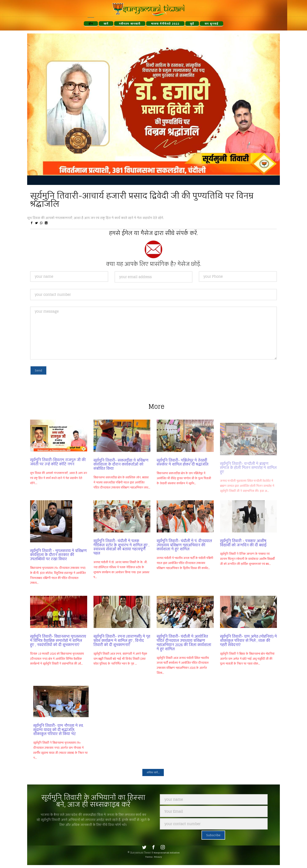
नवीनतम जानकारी (130, 24)
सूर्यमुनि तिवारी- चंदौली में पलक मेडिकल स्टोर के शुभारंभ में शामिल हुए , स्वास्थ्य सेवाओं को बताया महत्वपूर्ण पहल (121, 547)
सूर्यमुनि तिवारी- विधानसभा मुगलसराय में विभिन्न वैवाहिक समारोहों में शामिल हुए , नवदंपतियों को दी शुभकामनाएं (58, 641)
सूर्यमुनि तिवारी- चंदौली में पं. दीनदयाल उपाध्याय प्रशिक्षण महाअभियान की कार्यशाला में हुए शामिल (184, 545)
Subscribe (213, 835)
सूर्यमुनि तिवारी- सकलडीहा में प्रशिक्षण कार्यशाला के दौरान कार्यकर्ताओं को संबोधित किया (121, 471)
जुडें (192, 24)
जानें (106, 24)
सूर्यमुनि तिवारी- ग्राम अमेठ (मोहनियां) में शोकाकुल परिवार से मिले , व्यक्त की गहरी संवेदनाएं (248, 641)
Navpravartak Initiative (167, 853)
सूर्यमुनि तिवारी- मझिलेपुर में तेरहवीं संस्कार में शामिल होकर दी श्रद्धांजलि (183, 469)
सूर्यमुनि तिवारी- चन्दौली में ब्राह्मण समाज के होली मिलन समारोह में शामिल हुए (248, 464)
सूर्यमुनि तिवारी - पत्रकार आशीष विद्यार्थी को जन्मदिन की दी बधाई (243, 543)
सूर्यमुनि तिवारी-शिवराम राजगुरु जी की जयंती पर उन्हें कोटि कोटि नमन (58, 469)
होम (91, 24)
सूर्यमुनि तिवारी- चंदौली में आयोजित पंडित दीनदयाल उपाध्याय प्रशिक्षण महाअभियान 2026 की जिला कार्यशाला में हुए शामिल (184, 643)
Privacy (158, 857)
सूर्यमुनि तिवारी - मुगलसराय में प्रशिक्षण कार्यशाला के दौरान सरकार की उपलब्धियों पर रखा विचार (58, 555)
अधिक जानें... (153, 772)
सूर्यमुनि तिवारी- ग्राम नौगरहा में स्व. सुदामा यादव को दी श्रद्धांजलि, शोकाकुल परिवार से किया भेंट (58, 730)
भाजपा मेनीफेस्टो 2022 (165, 24)
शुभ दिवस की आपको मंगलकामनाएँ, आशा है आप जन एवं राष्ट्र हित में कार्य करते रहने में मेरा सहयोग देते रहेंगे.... (59, 485)
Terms (149, 857)
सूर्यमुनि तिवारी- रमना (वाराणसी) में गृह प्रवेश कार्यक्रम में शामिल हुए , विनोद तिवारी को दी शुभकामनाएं (122, 641)
